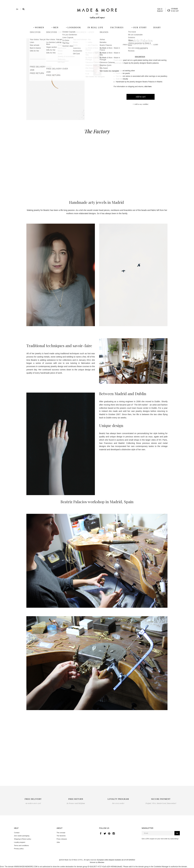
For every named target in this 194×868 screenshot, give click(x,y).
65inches (101, 862)
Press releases (62, 839)
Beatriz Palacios (141, 40)
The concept (61, 833)
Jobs (58, 842)
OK (177, 833)
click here (148, 87)
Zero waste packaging (22, 836)
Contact (17, 833)
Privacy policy (19, 849)
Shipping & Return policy (23, 839)
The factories (61, 836)
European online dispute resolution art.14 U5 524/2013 (116, 860)
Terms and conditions (21, 845)
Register (160, 11)
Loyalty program (20, 842)
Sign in (160, 9)
